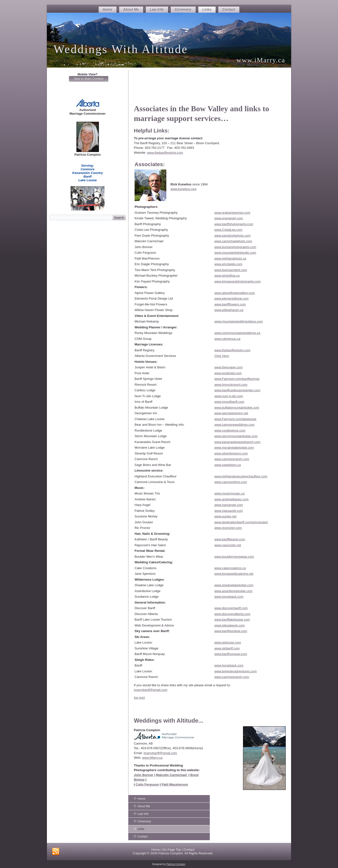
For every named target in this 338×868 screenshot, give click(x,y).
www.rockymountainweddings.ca (237, 333)
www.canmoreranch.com (232, 459)
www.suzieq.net (225, 516)
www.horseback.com (229, 597)
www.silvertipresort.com (231, 453)
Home (108, 10)
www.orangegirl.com (229, 218)
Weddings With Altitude (121, 49)
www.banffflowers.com (230, 304)
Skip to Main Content (89, 79)
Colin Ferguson (147, 784)
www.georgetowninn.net (231, 413)
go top (139, 698)
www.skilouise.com (228, 642)
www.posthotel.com (228, 373)
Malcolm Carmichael (172, 775)
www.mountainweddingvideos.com (239, 321)
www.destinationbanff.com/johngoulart (241, 522)
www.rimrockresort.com (231, 385)
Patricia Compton (170, 853)
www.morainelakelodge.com (234, 448)
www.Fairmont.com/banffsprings (237, 379)
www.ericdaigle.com (228, 264)
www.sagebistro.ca (228, 465)
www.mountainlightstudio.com (235, 253)
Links (207, 10)
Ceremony (183, 10)
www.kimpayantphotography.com (238, 281)
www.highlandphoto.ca (230, 258)
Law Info (157, 10)
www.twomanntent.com (231, 270)
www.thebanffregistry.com (232, 350)
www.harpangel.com (229, 505)
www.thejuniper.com (229, 367)
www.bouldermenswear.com (234, 557)
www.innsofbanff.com (229, 402)
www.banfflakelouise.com (232, 620)
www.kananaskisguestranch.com (238, 442)
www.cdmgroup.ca (227, 339)
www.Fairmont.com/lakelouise (235, 419)
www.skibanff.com (227, 648)
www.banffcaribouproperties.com (237, 390)
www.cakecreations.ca (230, 568)
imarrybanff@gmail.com (151, 690)
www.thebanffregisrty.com (165, 153)
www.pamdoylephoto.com (232, 236)
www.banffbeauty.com (230, 539)
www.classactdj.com (229, 511)
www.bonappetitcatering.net (234, 574)
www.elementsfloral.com (232, 298)
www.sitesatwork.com (230, 625)
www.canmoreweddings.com (235, 425)
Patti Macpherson (175, 784)
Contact (229, 10)
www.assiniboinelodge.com (233, 591)
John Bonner (144, 775)
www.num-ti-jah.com (229, 396)
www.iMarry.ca (152, 758)
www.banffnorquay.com (231, 654)
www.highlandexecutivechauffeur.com (241, 476)
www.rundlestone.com (230, 430)
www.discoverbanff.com (231, 608)
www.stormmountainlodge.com (236, 436)
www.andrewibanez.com (232, 499)
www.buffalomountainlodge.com (237, 408)
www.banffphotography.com (234, 224)
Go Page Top (172, 850)
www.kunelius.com (184, 189)
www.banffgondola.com (231, 631)
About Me (131, 10)
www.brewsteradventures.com (236, 671)
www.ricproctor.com (228, 528)
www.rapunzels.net (228, 545)
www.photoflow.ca (227, 276)
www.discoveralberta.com (232, 614)
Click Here (222, 356)
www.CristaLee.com (228, 230)
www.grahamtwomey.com (232, 213)
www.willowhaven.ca (229, 310)
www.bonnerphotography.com (235, 247)
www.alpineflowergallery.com (235, 293)
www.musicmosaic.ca (230, 493)
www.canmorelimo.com (231, 482)
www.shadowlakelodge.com (234, 585)
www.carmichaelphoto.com (233, 241)
